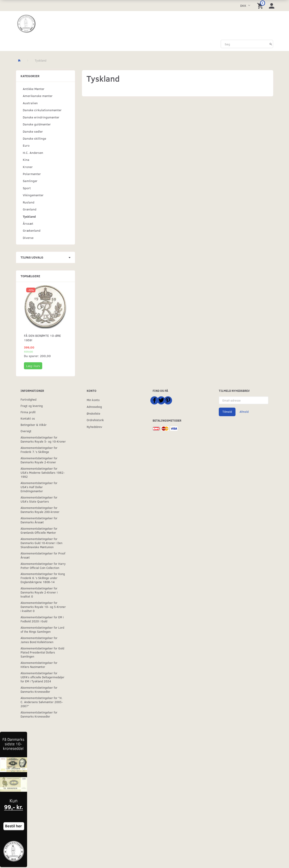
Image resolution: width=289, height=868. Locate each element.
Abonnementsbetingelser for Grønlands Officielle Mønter (39, 530)
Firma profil (28, 412)
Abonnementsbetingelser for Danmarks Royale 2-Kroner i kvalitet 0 (39, 592)
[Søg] (271, 44)
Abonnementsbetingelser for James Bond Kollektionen (39, 640)
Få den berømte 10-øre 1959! (42, 338)
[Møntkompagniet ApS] (27, 24)
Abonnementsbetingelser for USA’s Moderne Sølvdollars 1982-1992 (43, 472)
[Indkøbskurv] (261, 6)
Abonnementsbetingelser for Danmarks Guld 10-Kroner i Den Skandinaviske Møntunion (41, 543)
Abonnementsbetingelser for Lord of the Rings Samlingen (42, 629)
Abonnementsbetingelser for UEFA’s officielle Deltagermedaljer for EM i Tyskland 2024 (42, 677)
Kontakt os (28, 418)
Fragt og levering (32, 406)
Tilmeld (227, 412)
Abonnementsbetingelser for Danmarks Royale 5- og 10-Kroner (43, 439)
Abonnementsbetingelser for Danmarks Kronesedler (39, 689)
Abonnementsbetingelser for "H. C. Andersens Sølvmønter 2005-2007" (42, 702)
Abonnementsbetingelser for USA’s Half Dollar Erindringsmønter (39, 487)
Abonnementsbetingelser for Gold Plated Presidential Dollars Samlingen (42, 652)
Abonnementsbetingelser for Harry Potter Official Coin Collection (43, 566)
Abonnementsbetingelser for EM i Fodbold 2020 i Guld (42, 619)
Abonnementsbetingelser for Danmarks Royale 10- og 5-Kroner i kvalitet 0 (43, 607)
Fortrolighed (28, 399)
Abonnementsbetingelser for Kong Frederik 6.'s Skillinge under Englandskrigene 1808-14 (43, 578)
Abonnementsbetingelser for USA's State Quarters (39, 499)
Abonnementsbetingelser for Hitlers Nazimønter (39, 665)
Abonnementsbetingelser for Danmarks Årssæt (39, 520)
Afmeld (244, 412)
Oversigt (26, 431)
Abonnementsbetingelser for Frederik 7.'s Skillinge (39, 450)
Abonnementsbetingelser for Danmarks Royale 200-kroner (40, 510)
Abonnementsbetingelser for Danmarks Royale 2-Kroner (39, 460)
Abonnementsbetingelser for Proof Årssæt (43, 555)
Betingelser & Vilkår (34, 425)
